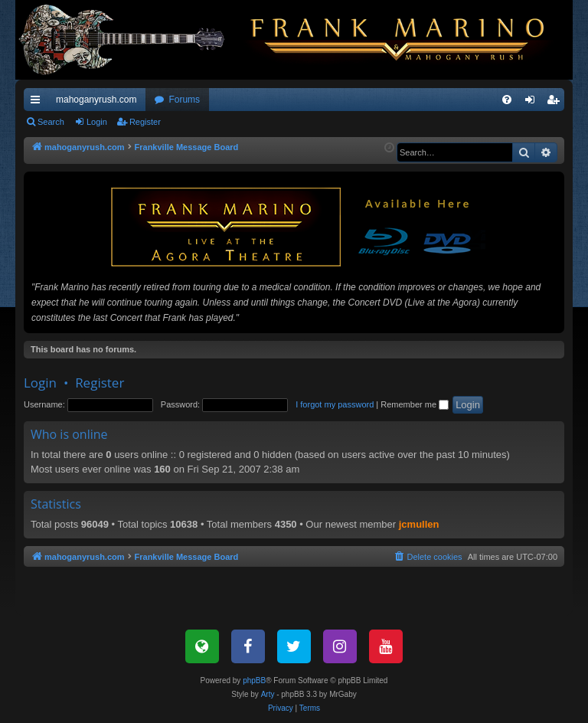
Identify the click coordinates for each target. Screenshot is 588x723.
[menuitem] (507, 100)
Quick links (38, 103)
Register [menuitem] (556, 103)
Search (51, 122)
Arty (268, 694)
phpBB (254, 680)
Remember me (415, 404)
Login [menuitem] (533, 103)
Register (145, 122)
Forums (184, 100)
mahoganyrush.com (96, 100)
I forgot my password (335, 404)
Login (97, 122)
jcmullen (419, 524)
